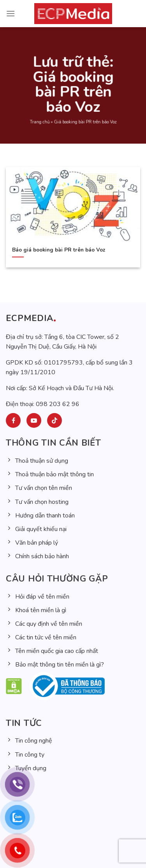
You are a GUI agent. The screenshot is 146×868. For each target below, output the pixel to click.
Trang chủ (40, 126)
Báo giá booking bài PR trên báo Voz (59, 250)
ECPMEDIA (30, 318)
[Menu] (11, 13)
